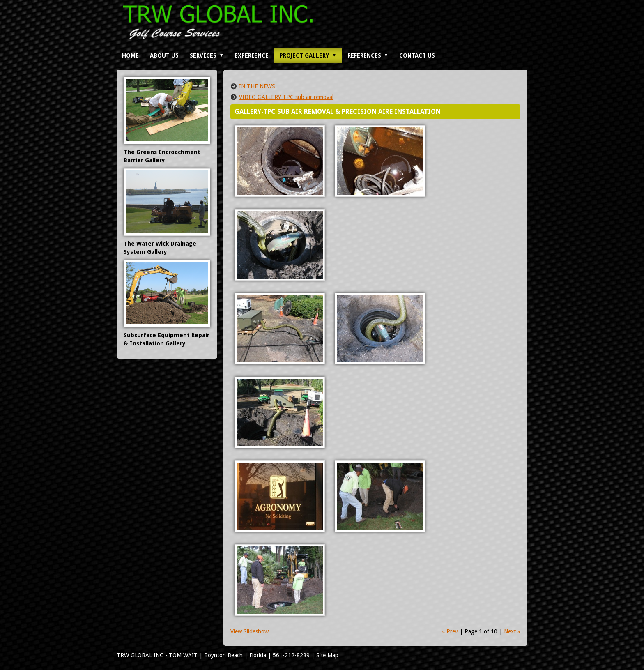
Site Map (327, 655)
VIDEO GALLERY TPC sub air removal (286, 97)
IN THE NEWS (257, 86)
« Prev (450, 631)
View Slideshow (250, 631)
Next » (512, 631)
